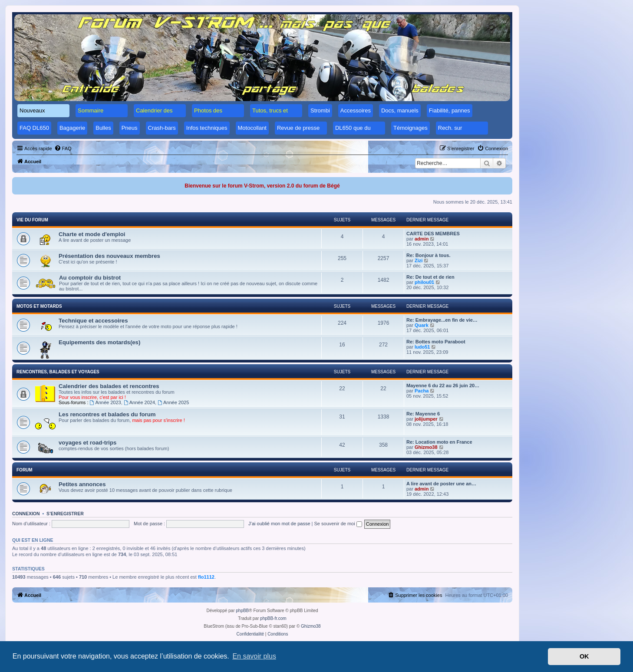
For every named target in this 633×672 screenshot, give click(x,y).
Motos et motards (39, 306)
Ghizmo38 (426, 447)
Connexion (26, 514)
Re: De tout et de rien (430, 277)
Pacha (422, 391)
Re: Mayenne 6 (423, 414)
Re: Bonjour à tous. (428, 255)
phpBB (242, 611)
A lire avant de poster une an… (441, 484)
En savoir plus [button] (254, 656)
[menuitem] (63, 148)
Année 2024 (139, 402)
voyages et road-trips (87, 443)
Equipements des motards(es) (99, 342)
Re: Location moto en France (439, 442)
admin (422, 239)
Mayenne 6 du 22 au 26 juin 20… (443, 385)
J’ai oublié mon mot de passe (279, 524)
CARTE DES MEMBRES (433, 234)
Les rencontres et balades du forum (107, 414)
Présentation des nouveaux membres (109, 256)
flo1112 (206, 577)
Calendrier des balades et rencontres (109, 386)
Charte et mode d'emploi (92, 234)
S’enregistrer (65, 514)
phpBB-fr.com (273, 618)
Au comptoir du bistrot (90, 278)
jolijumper (426, 419)
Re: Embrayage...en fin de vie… (442, 320)
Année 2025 (173, 402)
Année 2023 (105, 402)
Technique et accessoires (93, 321)
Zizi (419, 260)
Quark (422, 325)
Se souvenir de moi (338, 524)
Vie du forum (32, 220)
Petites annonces (82, 484)
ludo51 (422, 347)
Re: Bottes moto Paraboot (436, 342)
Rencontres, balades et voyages (58, 372)
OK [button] (584, 656)
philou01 (424, 282)
